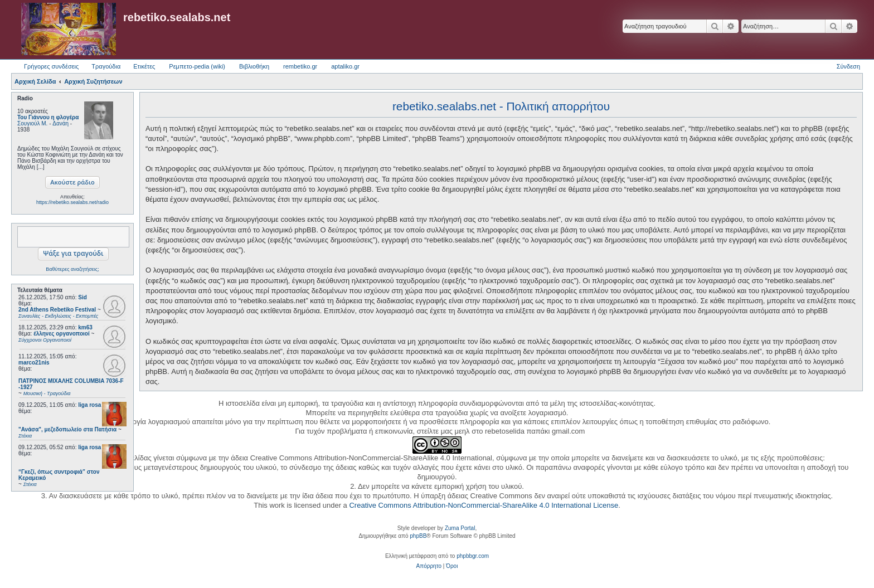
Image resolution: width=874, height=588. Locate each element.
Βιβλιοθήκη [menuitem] (254, 66)
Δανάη (60, 123)
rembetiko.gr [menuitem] (300, 66)
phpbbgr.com (473, 556)
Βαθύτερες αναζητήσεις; (72, 269)
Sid (82, 297)
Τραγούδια (106, 66)
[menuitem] (429, 566)
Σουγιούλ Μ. (32, 123)
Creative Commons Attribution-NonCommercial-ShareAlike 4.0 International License (484, 505)
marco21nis (34, 363)
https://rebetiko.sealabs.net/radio (72, 202)
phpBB (418, 536)
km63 (85, 327)
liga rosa (89, 405)
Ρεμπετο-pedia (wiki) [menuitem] (197, 66)
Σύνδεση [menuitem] (848, 66)
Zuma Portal (460, 528)
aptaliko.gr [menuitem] (345, 66)
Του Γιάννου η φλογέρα (48, 117)
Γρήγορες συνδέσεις (51, 66)
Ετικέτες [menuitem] (144, 66)
